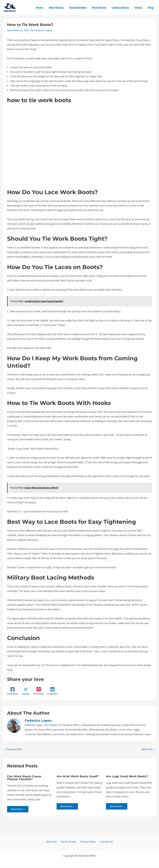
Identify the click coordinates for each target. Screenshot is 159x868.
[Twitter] (26, 691)
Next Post (149, 749)
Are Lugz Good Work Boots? (127, 776)
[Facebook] (13, 691)
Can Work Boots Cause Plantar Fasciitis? (24, 778)
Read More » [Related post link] (18, 809)
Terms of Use (69, 842)
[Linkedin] (52, 691)
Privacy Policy (87, 842)
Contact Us (104, 842)
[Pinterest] (39, 691)
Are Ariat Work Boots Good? (78, 776)
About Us (54, 842)
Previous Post (12, 749)
